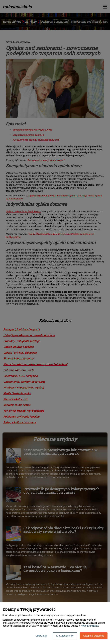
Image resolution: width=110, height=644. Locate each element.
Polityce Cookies (90, 626)
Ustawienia (41, 636)
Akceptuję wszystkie (94, 636)
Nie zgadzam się (65, 636)
